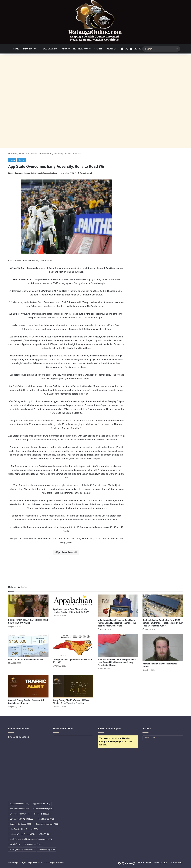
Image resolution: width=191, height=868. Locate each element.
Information (30, 49)
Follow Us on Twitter (63, 729)
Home (16, 49)
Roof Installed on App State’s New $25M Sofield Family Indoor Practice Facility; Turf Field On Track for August (163, 623)
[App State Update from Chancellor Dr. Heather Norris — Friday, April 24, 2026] (73, 600)
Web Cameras (50, 49)
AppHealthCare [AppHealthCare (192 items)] (42, 804)
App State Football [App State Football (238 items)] (20, 809)
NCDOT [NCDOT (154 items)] (44, 834)
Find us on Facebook (19, 737)
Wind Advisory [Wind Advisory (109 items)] (47, 849)
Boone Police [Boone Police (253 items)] (42, 814)
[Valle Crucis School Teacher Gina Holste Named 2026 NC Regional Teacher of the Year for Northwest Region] (118, 606)
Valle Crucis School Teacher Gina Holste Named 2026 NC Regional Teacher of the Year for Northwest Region (117, 623)
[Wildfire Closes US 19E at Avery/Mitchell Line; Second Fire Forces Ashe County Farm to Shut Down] (118, 645)
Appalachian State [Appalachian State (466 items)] (19, 804)
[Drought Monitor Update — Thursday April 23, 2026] (73, 645)
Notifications (81, 49)
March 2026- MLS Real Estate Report (26, 660)
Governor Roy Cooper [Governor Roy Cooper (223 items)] (21, 824)
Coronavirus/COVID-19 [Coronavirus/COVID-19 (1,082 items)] (22, 819)
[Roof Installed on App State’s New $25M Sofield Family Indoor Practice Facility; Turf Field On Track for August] (163, 606)
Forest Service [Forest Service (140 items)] (46, 819)
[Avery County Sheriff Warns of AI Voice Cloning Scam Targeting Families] (73, 686)
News (65, 49)
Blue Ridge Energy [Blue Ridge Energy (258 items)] (43, 809)
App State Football (67, 552)
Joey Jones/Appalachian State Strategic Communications (34, 173)
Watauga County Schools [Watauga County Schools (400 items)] (22, 849)
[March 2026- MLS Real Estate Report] (28, 645)
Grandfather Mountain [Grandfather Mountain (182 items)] (47, 824)
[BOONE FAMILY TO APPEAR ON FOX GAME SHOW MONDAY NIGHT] (28, 606)
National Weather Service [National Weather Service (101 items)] (22, 834)
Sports (98, 49)
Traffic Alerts (176, 863)
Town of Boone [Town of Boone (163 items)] (33, 844)
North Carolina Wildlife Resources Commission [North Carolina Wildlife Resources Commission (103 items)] (31, 839)
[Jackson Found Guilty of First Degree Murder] (163, 647)
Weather (111, 49)
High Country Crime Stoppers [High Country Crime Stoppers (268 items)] (24, 829)
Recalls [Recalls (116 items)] (15, 844)
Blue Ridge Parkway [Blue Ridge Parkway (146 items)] (20, 814)
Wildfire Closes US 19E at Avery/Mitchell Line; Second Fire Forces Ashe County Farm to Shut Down (117, 662)
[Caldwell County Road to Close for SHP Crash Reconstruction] (28, 686)
